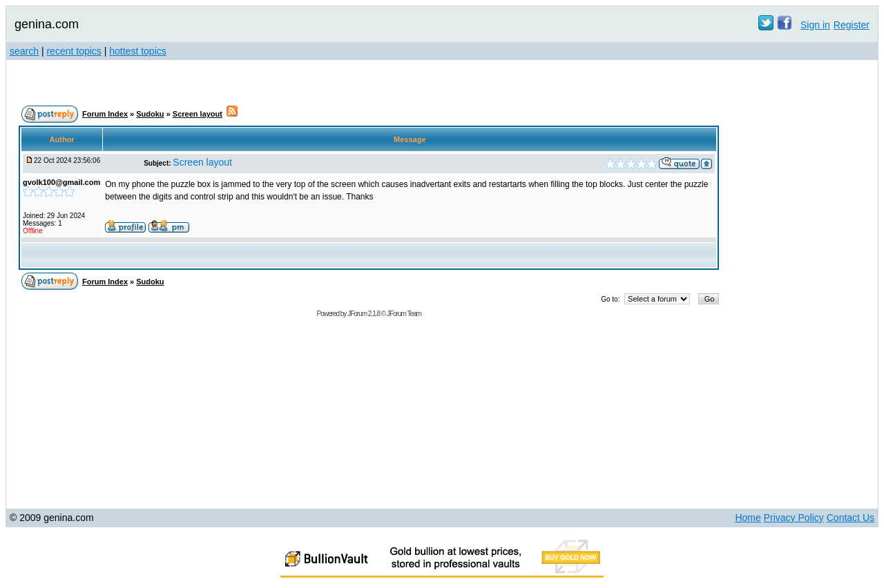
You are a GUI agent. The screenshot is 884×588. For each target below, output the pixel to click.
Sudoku (150, 114)
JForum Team (404, 314)
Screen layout (198, 114)
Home (748, 518)
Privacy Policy (794, 518)
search (24, 51)
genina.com (47, 24)
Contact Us (851, 518)
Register (852, 25)
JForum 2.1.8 (364, 314)
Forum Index (105, 114)
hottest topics (138, 51)
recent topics (74, 51)
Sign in (815, 25)
